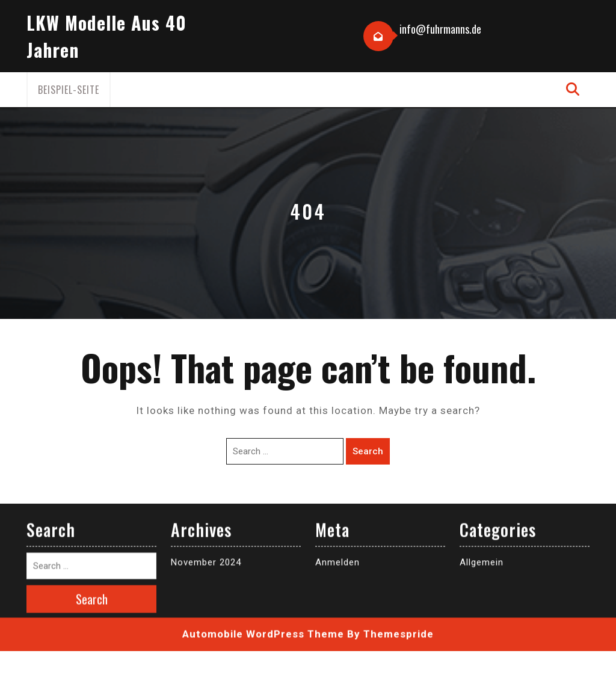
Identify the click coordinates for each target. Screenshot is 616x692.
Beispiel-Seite (69, 90)
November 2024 (206, 375)
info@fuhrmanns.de (440, 29)
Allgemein (482, 375)
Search (92, 412)
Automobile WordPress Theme (263, 447)
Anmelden (337, 375)
